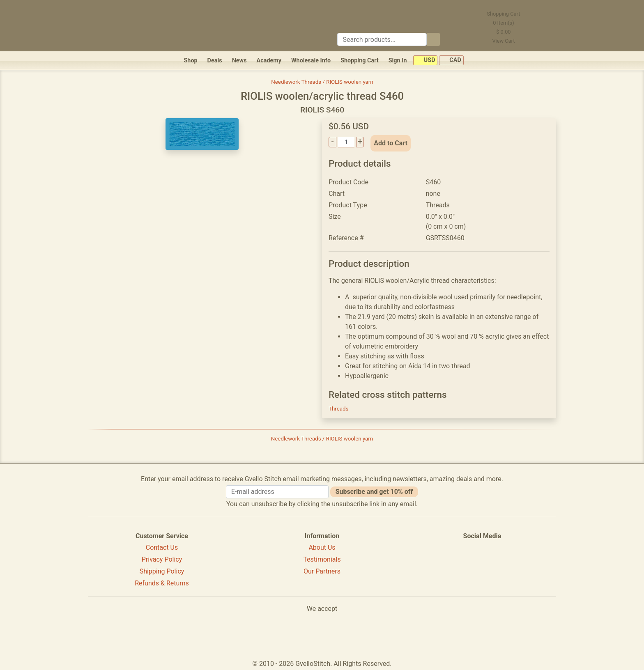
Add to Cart (391, 143)
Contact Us (162, 547)
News (239, 61)
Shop (190, 61)
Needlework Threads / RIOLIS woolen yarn (322, 82)
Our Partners (322, 571)
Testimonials (322, 559)
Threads (338, 409)
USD (425, 61)
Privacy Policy (162, 559)
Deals (215, 61)
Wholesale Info (311, 61)
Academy (269, 61)
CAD (451, 61)
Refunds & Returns (162, 583)
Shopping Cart (360, 61)
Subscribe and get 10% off (374, 492)
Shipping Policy (162, 571)
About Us (322, 547)
